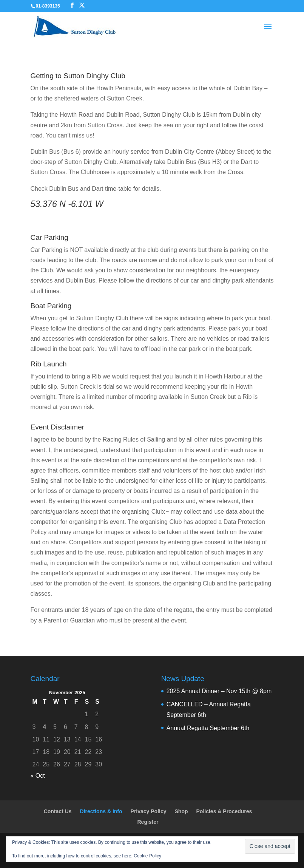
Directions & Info (101, 811)
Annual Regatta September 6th (208, 728)
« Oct (38, 776)
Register (148, 822)
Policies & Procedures (224, 811)
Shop (181, 811)
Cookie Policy (147, 856)
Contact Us (58, 811)
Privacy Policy (149, 811)
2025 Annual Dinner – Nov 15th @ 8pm (219, 691)
